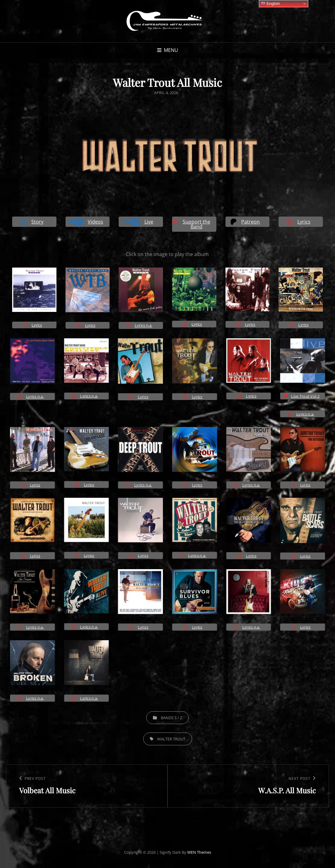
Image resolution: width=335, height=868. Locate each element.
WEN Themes (199, 852)
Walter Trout (171, 739)
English (270, 4)
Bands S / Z (171, 718)
